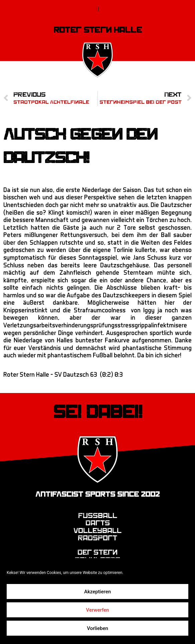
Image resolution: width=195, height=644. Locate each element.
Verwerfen (98, 610)
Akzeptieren (97, 592)
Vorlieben (97, 628)
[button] (97, 9)
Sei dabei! (98, 412)
